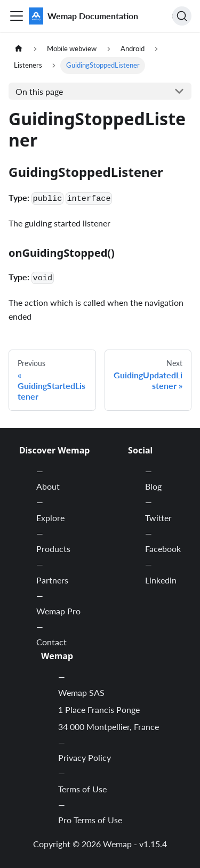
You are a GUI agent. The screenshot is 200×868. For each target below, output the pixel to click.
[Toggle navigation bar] (17, 16)
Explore (50, 518)
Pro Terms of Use (90, 820)
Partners (52, 580)
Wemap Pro (58, 611)
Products (53, 549)
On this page (39, 91)
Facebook (163, 549)
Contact (51, 642)
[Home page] (19, 49)
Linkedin (161, 580)
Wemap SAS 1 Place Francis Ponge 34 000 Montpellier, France (109, 709)
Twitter (158, 518)
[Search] (182, 16)
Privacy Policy (85, 757)
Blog (153, 486)
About (48, 486)
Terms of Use (82, 789)
